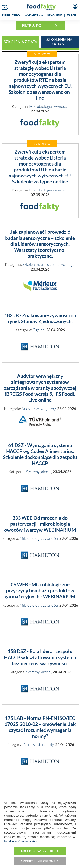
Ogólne (39, 330)
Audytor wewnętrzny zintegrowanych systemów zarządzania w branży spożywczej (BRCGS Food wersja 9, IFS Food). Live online (40, 388)
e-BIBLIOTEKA (11, 16)
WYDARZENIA (34, 16)
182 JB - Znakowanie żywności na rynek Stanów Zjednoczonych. (40, 318)
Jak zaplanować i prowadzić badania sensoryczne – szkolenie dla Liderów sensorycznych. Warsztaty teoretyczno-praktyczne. (40, 244)
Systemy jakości (39, 472)
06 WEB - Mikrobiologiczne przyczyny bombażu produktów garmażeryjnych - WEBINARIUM (40, 591)
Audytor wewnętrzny (39, 409)
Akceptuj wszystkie (38, 851)
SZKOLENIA (55, 16)
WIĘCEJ (73, 16)
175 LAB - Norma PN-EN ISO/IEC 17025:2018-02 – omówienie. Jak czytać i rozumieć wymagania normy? (40, 727)
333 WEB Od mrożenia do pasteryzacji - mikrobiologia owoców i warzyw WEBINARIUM (40, 524)
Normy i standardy (39, 744)
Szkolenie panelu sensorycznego (48, 264)
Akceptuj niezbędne (38, 861)
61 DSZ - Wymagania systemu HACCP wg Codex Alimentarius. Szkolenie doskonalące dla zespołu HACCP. (40, 454)
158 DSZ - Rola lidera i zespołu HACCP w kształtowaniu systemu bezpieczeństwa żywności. (40, 657)
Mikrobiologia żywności (48, 106)
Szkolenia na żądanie (59, 42)
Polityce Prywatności (20, 841)
